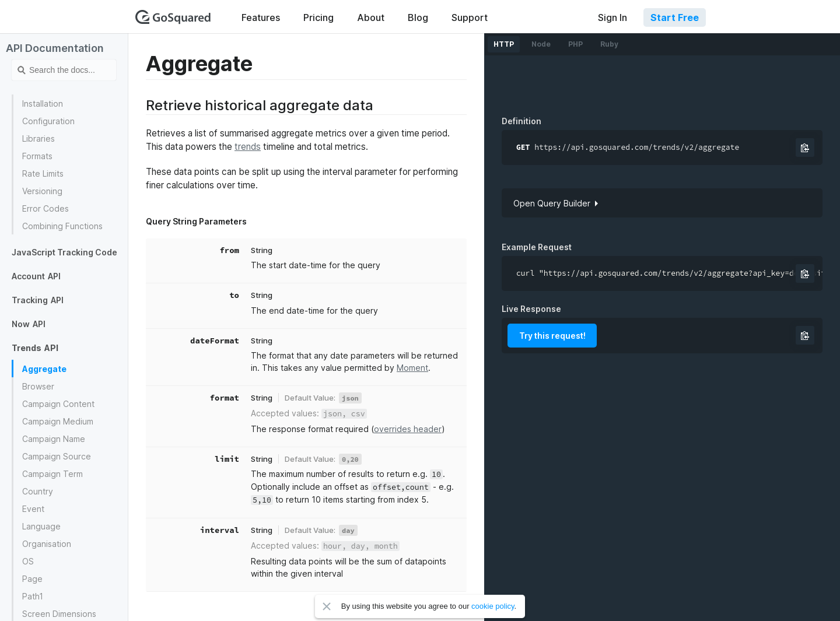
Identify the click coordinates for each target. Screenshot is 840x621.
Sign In (612, 17)
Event (33, 509)
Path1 (33, 596)
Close (327, 606)
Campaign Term (52, 474)
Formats (37, 156)
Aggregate (44, 369)
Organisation (47, 544)
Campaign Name (54, 439)
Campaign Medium (58, 421)
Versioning (42, 191)
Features (261, 17)
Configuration (48, 121)
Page (32, 579)
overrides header (408, 429)
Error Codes (45, 208)
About (371, 17)
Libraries (38, 138)
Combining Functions (62, 226)
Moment (412, 368)
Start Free (675, 17)
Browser (38, 386)
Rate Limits (43, 173)
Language (41, 526)
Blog (418, 17)
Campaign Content (58, 404)
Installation (43, 103)
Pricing (318, 17)
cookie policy (493, 606)
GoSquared (173, 17)
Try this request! (552, 336)
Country (38, 491)
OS (28, 561)
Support (470, 17)
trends (248, 147)
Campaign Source (57, 456)
